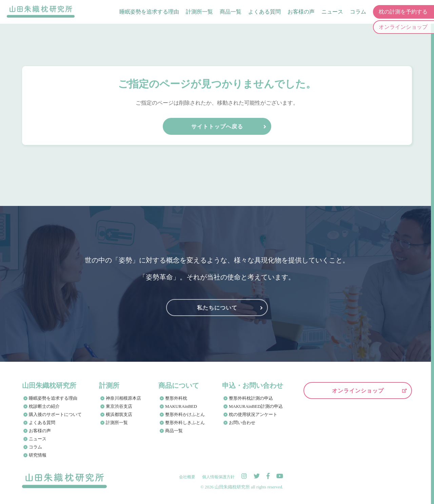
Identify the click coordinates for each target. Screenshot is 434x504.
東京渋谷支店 (119, 406)
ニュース (332, 12)
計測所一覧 (199, 12)
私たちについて (217, 308)
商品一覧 (231, 12)
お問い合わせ (242, 423)
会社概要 (187, 477)
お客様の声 (301, 12)
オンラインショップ (358, 391)
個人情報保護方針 (218, 477)
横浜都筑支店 (119, 414)
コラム (358, 12)
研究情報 (38, 455)
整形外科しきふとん (185, 423)
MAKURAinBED (181, 406)
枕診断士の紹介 (44, 406)
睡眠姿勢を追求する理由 (149, 12)
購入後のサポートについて (55, 414)
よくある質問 (264, 12)
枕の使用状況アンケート (253, 414)
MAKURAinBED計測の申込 (256, 406)
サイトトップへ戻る (217, 127)
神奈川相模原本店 (123, 398)
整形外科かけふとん (185, 414)
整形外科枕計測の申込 (251, 398)
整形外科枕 (176, 398)
